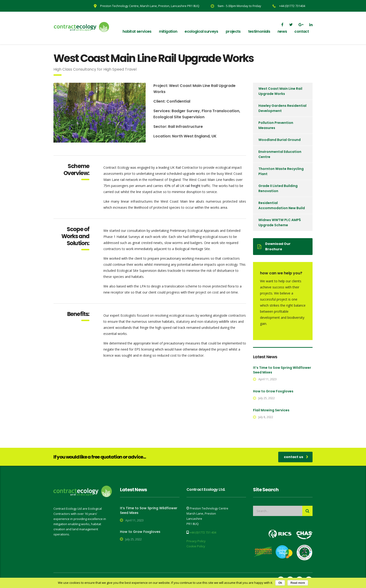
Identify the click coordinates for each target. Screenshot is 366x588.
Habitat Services (137, 31)
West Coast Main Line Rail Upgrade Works (280, 91)
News (282, 31)
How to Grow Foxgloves (273, 391)
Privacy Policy (196, 541)
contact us (296, 457)
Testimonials (259, 31)
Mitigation (168, 31)
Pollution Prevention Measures (276, 125)
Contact (302, 31)
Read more (298, 583)
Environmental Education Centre (280, 154)
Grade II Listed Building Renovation (278, 188)
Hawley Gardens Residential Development (282, 108)
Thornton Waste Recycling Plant (281, 171)
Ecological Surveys (201, 31)
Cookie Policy (196, 546)
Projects (233, 31)
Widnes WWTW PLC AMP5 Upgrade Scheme (280, 222)
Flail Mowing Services (271, 410)
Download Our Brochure (274, 246)
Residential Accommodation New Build (282, 205)
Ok (280, 583)
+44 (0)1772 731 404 (203, 532)
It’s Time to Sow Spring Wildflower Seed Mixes (282, 370)
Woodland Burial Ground (280, 140)
